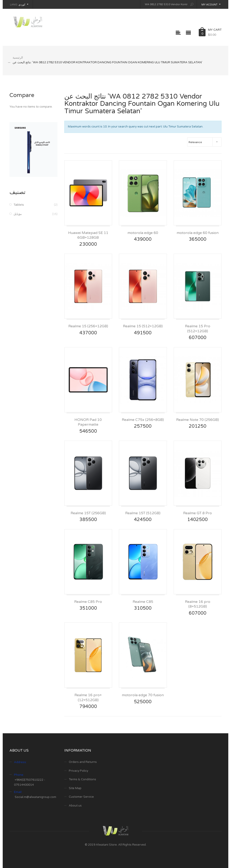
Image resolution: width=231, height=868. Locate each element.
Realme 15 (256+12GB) (88, 326)
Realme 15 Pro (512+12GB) (198, 329)
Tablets (19, 205)
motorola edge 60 (143, 233)
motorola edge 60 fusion (198, 233)
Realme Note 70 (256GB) (198, 420)
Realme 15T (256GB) (88, 513)
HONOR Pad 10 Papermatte (88, 422)
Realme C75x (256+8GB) (143, 420)
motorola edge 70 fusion (143, 695)
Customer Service (81, 797)
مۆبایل (18, 214)
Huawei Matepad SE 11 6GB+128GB (88, 235)
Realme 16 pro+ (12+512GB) (88, 697)
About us (75, 806)
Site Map (75, 788)
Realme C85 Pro (88, 602)
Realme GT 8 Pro (198, 513)
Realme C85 (143, 602)
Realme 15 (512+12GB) (143, 326)
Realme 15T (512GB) (143, 513)
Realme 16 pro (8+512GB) (198, 604)
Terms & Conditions (82, 779)
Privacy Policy (79, 771)
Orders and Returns (83, 762)
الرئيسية (18, 58)
